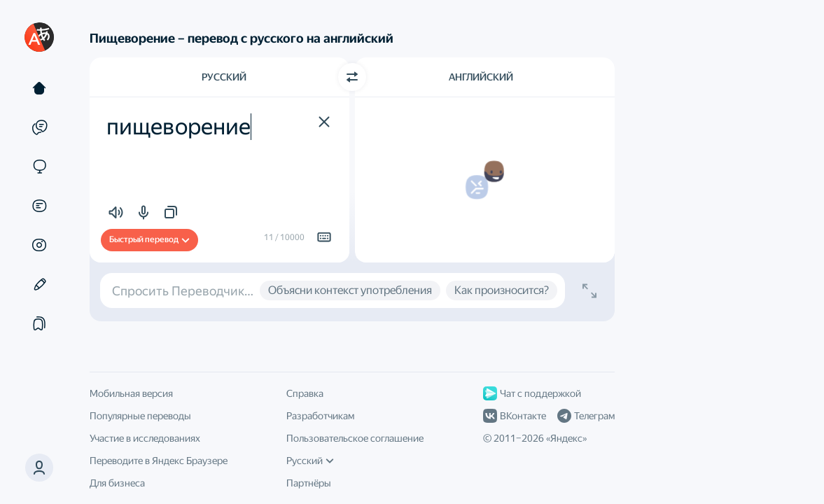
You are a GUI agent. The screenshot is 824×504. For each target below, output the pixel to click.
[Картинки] (39, 245)
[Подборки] (39, 323)
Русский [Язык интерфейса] (310, 461)
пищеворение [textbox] (179, 127)
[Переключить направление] (352, 77)
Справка (305, 393)
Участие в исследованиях (145, 438)
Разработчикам (320, 416)
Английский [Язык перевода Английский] (481, 77)
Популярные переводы (140, 416)
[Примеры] (39, 127)
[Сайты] (39, 167)
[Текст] (39, 88)
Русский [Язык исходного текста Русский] (224, 77)
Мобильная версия (131, 393)
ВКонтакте (515, 416)
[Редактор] (39, 284)
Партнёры (309, 483)
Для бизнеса (117, 483)
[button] (39, 468)
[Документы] (39, 206)
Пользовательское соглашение (355, 438)
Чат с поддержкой (532, 393)
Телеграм (586, 416)
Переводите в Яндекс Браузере (159, 461)
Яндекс (566, 438)
